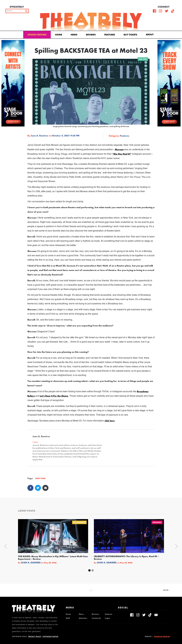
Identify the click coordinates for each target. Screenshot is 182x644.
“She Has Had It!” (122, 154)
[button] (150, 34)
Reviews (91, 35)
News (74, 35)
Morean (119, 149)
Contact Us (96, 618)
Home (59, 35)
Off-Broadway (79, 522)
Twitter (35, 442)
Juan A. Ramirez (39, 136)
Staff (68, 618)
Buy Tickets (130, 35)
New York (143, 59)
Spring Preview (37, 35)
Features (110, 35)
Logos (107, 618)
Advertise (83, 618)
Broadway (157, 522)
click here (110, 421)
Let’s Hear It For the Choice (54, 396)
